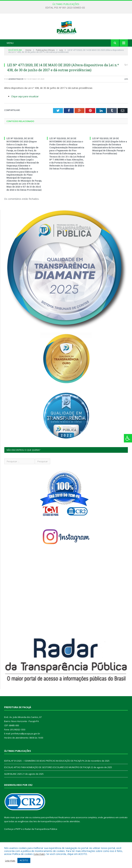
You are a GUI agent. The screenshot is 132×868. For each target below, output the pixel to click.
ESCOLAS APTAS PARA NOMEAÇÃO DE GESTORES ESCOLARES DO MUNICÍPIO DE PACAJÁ (47, 781)
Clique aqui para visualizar (25, 111)
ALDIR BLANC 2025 (13, 788)
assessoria (81, 832)
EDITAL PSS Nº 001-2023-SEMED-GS (65, 8)
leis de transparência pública (48, 836)
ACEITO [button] (24, 860)
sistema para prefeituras (45, 832)
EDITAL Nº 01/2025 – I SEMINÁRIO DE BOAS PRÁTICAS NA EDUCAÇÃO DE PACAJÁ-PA (44, 775)
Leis (126, 93)
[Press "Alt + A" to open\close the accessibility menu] (128, 438)
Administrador (16, 93)
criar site (24, 832)
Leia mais (39, 854)
